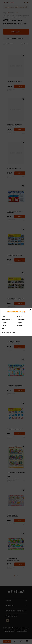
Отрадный (5, 322)
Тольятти (20, 316)
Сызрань (20, 322)
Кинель (4, 325)
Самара (4, 316)
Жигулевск (20, 325)
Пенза (3, 328)
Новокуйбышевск (7, 319)
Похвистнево (21, 319)
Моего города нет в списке (9, 333)
